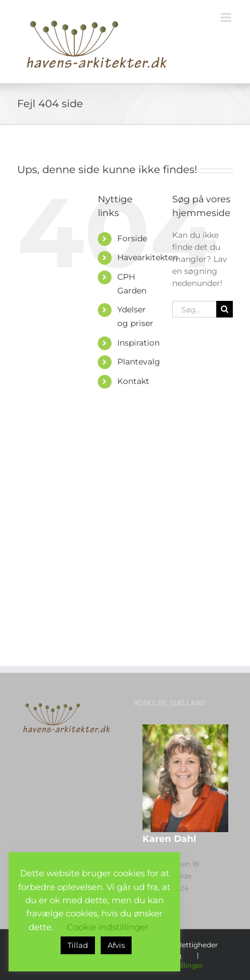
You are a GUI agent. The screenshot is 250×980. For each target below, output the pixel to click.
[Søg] (225, 309)
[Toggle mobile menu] (227, 17)
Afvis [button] (116, 945)
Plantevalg (139, 362)
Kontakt (133, 381)
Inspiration (138, 343)
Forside (132, 238)
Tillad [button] (78, 945)
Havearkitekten (148, 257)
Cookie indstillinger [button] (108, 927)
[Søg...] (194, 309)
